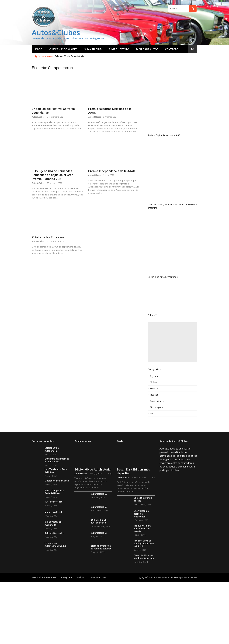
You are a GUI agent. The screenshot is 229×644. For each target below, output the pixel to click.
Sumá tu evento (119, 49)
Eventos (154, 389)
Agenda (154, 376)
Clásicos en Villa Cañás (57, 481)
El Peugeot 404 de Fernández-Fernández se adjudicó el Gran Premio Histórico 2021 (53, 175)
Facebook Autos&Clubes (44, 577)
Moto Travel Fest (53, 512)
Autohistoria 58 (99, 507)
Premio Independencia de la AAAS (112, 171)
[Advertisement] (172, 342)
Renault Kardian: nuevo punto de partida (142, 529)
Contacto (172, 49)
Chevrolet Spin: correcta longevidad (141, 514)
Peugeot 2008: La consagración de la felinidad (144, 544)
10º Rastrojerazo (54, 502)
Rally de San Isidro (54, 533)
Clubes (153, 382)
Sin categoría (157, 407)
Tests (153, 414)
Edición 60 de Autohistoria (69, 56)
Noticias (154, 395)
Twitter (81, 577)
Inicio (39, 49)
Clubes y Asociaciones (63, 49)
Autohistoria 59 (99, 494)
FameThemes (191, 577)
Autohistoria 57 (99, 533)
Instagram (66, 577)
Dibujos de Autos (147, 49)
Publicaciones (157, 401)
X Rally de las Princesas (48, 237)
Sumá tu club (93, 49)
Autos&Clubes (56, 32)
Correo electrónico (99, 577)
